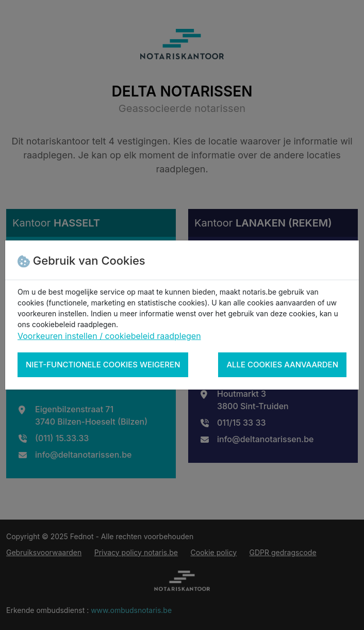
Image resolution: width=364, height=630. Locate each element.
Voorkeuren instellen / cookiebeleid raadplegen (109, 336)
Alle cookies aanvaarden (282, 365)
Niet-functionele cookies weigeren (103, 365)
